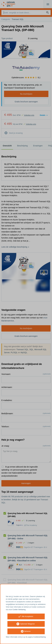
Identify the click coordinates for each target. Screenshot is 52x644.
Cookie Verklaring (19, 610)
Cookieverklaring (39, 637)
